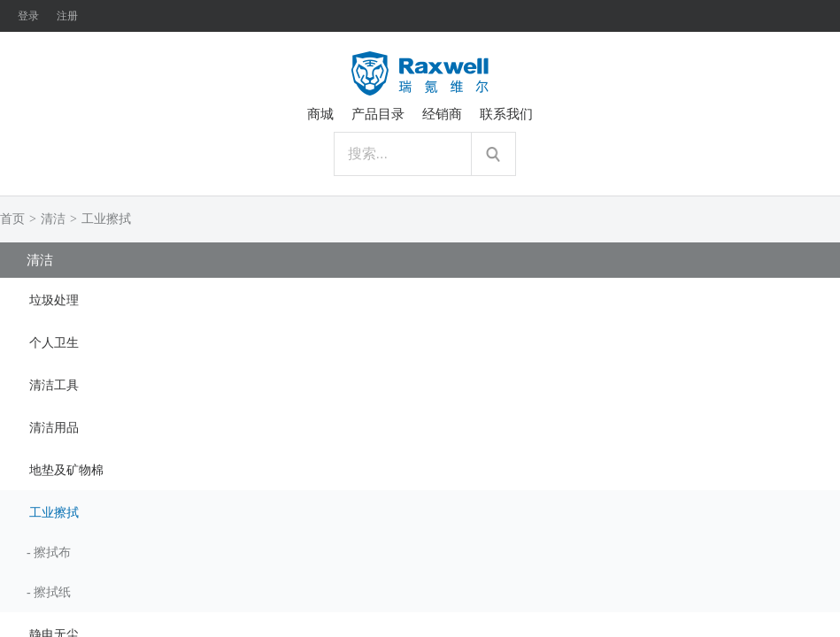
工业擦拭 (106, 219)
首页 (12, 219)
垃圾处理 (54, 300)
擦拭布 (52, 553)
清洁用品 (54, 428)
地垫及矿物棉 (66, 470)
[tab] (420, 299)
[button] (420, 299)
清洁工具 (54, 385)
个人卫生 (54, 343)
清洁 (53, 219)
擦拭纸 (52, 592)
